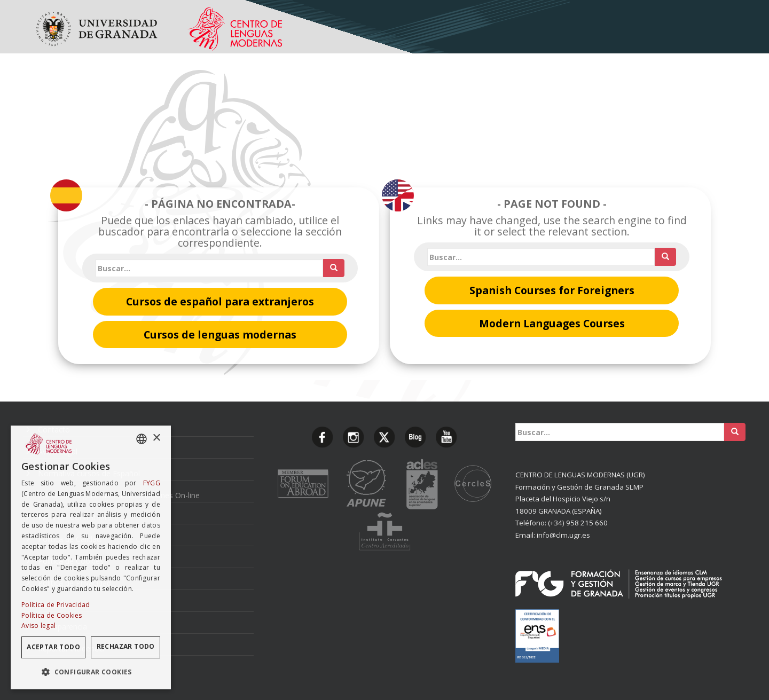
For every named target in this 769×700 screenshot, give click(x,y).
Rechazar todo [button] (126, 646)
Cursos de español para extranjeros (220, 301)
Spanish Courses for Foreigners (552, 290)
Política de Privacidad (56, 605)
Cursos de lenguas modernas (220, 335)
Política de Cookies (52, 615)
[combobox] (142, 439)
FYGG (152, 483)
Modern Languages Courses (552, 323)
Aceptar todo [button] (53, 647)
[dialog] (91, 557)
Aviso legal (38, 626)
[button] (91, 672)
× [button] (156, 438)
